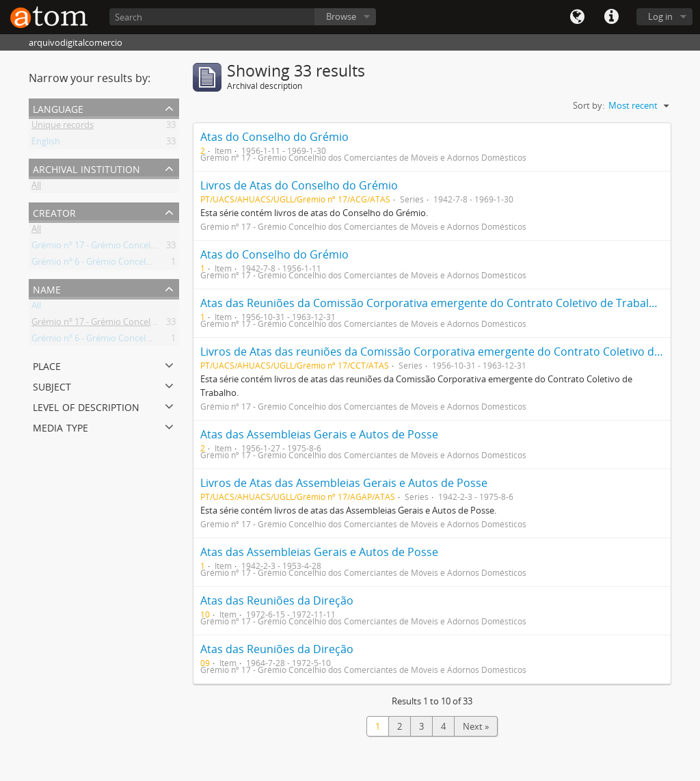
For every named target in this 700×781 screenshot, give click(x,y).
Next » (476, 726)
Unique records (63, 127)
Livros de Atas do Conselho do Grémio (299, 185)
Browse (341, 16)
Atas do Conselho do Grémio (274, 137)
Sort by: (589, 105)
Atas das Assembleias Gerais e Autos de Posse (319, 434)
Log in (660, 16)
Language (577, 17)
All (36, 187)
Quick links (611, 17)
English (46, 144)
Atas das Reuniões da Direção (277, 600)
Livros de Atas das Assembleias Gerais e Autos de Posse (344, 483)
